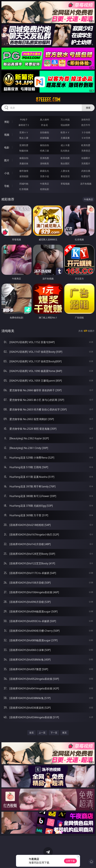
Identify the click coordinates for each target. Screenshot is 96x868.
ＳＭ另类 (86, 138)
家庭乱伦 (44, 171)
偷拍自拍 (44, 145)
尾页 (64, 733)
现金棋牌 (65, 125)
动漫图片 (86, 158)
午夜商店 (44, 184)
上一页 (42, 733)
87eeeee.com (48, 100)
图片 (7, 160)
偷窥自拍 (24, 158)
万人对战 (65, 120)
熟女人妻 (24, 138)
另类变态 (86, 151)
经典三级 (44, 151)
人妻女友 (65, 171)
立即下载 (70, 861)
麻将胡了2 (24, 125)
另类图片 (86, 163)
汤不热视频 (86, 184)
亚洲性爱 (24, 145)
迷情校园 (24, 176)
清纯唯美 (44, 163)
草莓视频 (65, 184)
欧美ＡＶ (65, 132)
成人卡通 (65, 145)
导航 (7, 186)
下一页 (54, 733)
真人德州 (44, 120)
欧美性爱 (86, 145)
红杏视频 (24, 189)
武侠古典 (86, 171)
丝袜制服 (44, 138)
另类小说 (44, 176)
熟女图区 (65, 163)
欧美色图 (65, 158)
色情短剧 (44, 189)
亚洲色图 (44, 158)
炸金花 (44, 125)
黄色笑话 (65, 176)
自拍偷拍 (44, 132)
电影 (7, 147)
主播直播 (65, 138)
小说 (7, 173)
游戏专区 (86, 120)
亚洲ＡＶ (24, 132)
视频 (7, 135)
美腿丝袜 (24, 163)
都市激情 (24, 171)
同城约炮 (24, 184)
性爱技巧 (86, 176)
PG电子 (24, 120)
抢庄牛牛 (86, 125)
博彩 (7, 122)
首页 (32, 733)
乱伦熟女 (65, 151)
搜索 (88, 108)
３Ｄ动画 (86, 132)
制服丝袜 (24, 151)
